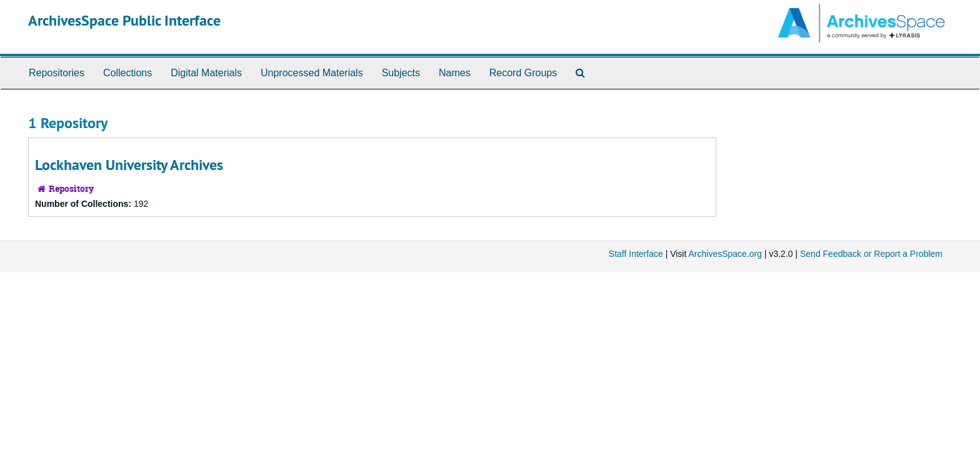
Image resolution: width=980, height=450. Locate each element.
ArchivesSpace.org (725, 254)
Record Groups (523, 73)
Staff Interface (636, 254)
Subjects (401, 73)
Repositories (57, 73)
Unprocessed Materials (312, 73)
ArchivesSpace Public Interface (124, 20)
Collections (127, 73)
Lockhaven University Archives (129, 165)
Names (455, 73)
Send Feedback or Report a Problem (871, 254)
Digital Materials (206, 73)
